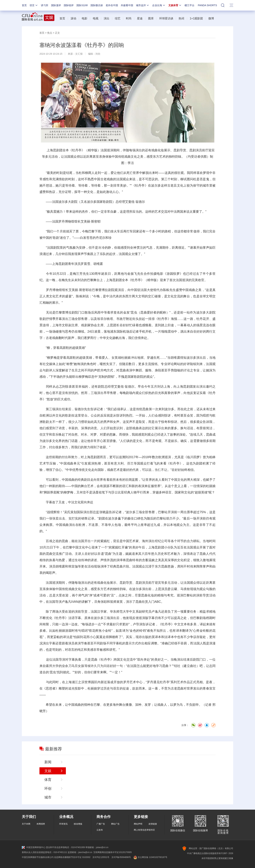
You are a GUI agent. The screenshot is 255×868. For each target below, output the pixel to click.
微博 (211, 18)
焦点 (50, 33)
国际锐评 (69, 5)
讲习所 (45, 5)
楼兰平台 (189, 5)
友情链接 (153, 824)
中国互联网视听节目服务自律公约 (38, 857)
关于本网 (26, 824)
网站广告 (115, 824)
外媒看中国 (127, 5)
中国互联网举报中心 (34, 847)
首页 (24, 5)
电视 (96, 18)
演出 (107, 18)
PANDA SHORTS (207, 5)
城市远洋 (143, 5)
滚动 (73, 18)
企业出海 (159, 5)
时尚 (129, 18)
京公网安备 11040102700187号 (150, 857)
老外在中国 (112, 5)
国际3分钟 (82, 5)
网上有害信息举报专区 (144, 830)
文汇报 (79, 54)
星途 (140, 18)
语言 (34, 5)
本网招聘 (41, 824)
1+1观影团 (196, 18)
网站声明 (138, 824)
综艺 (118, 18)
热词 (181, 18)
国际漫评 (56, 5)
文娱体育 (175, 5)
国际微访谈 (97, 5)
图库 (151, 18)
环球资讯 (63, 824)
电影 (85, 18)
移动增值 (78, 824)
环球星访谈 (166, 18)
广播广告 (101, 824)
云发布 (100, 830)
